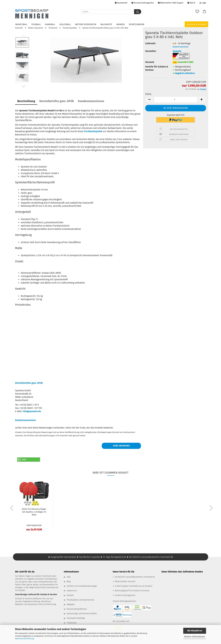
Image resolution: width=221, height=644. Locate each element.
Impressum (72, 591)
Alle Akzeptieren (195, 631)
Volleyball (65, 24)
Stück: (148, 94)
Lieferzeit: (150, 43)
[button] (204, 12)
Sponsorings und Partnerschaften (82, 614)
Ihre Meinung (121, 446)
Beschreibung (26, 101)
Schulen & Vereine (196, 24)
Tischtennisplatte (93, 131)
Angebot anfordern (185, 73)
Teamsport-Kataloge (76, 618)
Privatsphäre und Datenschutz (80, 600)
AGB (68, 577)
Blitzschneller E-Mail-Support (171, 3)
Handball (50, 24)
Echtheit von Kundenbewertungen (82, 586)
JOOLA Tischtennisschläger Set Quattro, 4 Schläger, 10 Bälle (34, 512)
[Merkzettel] (197, 12)
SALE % (191, 3)
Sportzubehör (137, 24)
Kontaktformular (46, 582)
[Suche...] (138, 12)
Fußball (36, 24)
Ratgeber (71, 604)
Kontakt (70, 595)
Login (203, 3)
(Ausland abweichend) (181, 47)
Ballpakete (106, 24)
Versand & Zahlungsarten (143, 3)
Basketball (21, 24)
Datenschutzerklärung (25, 639)
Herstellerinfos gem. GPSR (56, 101)
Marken (120, 24)
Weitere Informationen (195, 637)
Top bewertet (121, 3)
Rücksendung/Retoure (77, 609)
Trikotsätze (72, 623)
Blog (69, 581)
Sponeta (177, 51)
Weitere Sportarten (86, 24)
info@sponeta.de (32, 411)
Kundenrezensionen (91, 101)
